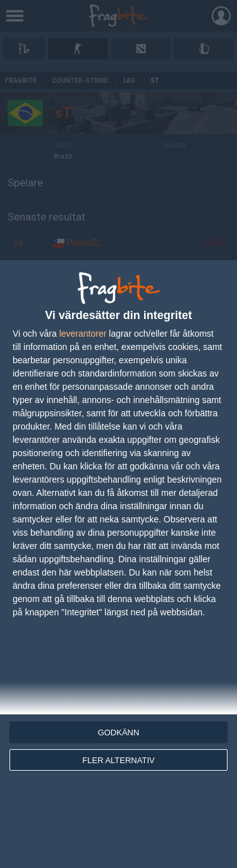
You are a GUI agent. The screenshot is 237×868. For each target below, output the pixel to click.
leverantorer (83, 334)
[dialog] (118, 564)
